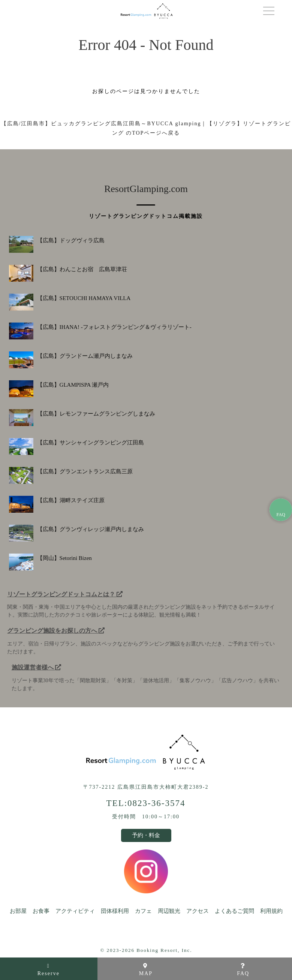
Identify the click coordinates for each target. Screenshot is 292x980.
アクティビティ (75, 911)
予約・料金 (146, 835)
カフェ (143, 911)
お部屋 (18, 911)
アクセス (198, 911)
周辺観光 (169, 911)
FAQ (243, 970)
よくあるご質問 (234, 911)
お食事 (41, 911)
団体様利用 (115, 911)
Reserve (49, 970)
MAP (146, 970)
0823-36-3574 (156, 803)
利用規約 (271, 911)
